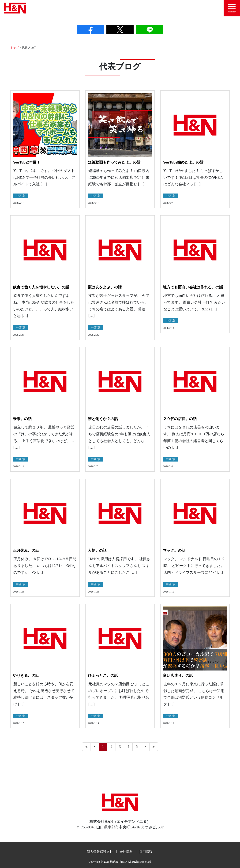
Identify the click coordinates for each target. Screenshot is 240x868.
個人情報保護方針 (100, 851)
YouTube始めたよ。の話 (183, 162)
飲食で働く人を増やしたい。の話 (41, 287)
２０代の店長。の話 (180, 418)
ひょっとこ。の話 (103, 675)
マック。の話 (174, 550)
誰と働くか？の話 (103, 418)
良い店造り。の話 (178, 675)
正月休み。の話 (26, 550)
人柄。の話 (97, 550)
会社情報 (126, 851)
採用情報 (146, 851)
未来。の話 (22, 418)
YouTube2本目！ (27, 162)
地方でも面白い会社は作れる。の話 (193, 287)
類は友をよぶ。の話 (105, 287)
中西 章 (21, 195)
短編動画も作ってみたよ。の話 (114, 162)
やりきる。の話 (26, 675)
